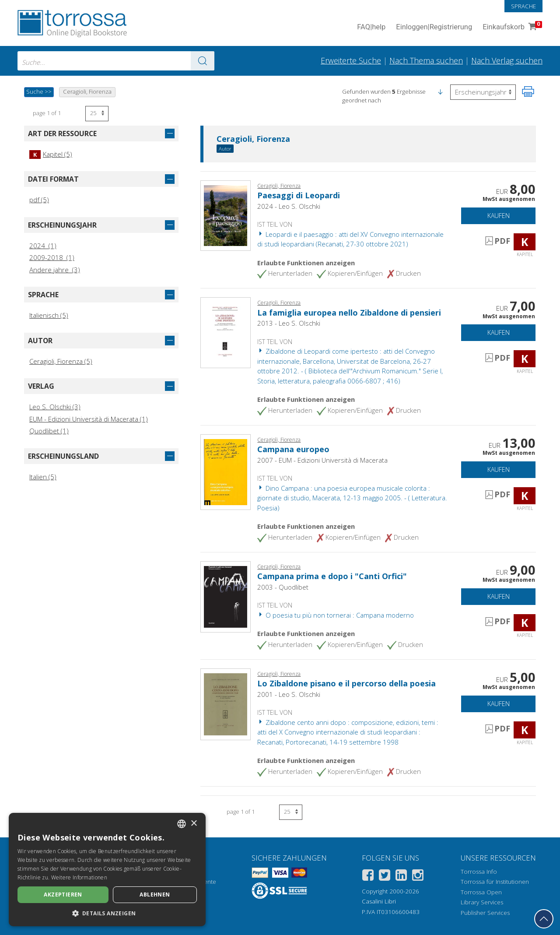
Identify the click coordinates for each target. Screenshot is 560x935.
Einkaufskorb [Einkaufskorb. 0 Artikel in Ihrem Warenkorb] (511, 27)
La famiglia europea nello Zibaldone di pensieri (349, 313)
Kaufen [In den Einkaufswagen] (499, 216)
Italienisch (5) (49, 315)
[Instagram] (418, 877)
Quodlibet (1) (49, 431)
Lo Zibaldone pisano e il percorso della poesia (346, 683)
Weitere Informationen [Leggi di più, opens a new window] (79, 877)
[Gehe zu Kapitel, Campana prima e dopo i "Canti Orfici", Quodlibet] (226, 596)
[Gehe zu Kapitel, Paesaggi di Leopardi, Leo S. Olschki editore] (226, 214)
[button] (440, 91)
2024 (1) (43, 246)
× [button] (194, 824)
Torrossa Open (481, 892)
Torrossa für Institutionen (495, 882)
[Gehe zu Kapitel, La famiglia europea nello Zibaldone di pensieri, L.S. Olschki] (226, 332)
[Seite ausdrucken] (528, 91)
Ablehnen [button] (155, 895)
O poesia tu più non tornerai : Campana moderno (336, 615)
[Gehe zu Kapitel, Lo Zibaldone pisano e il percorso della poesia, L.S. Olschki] (226, 703)
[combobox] (116, 61)
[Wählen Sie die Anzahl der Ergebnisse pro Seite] (97, 114)
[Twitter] (385, 877)
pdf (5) (39, 200)
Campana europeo (293, 449)
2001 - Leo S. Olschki (289, 694)
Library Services (482, 902)
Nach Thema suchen (426, 60)
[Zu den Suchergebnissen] (203, 61)
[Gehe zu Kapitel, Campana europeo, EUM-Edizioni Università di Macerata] (226, 471)
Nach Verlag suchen (507, 60)
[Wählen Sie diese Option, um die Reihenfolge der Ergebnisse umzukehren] (483, 92)
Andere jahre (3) (55, 270)
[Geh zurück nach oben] (544, 919)
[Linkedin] (401, 877)
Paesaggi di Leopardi (299, 195)
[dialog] (107, 870)
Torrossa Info (479, 872)
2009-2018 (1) (52, 257)
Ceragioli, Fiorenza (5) (61, 361)
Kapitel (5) (51, 154)
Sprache (523, 6)
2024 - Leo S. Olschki (289, 206)
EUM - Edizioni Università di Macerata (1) (89, 419)
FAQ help (371, 27)
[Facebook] (368, 877)
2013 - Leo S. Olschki (289, 323)
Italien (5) (43, 477)
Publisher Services (485, 913)
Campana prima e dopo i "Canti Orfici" (332, 576)
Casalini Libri (379, 901)
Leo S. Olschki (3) (55, 407)
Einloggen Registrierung (434, 27)
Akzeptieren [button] (63, 895)
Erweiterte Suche (351, 60)
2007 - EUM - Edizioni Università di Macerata (322, 460)
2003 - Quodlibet (283, 587)
